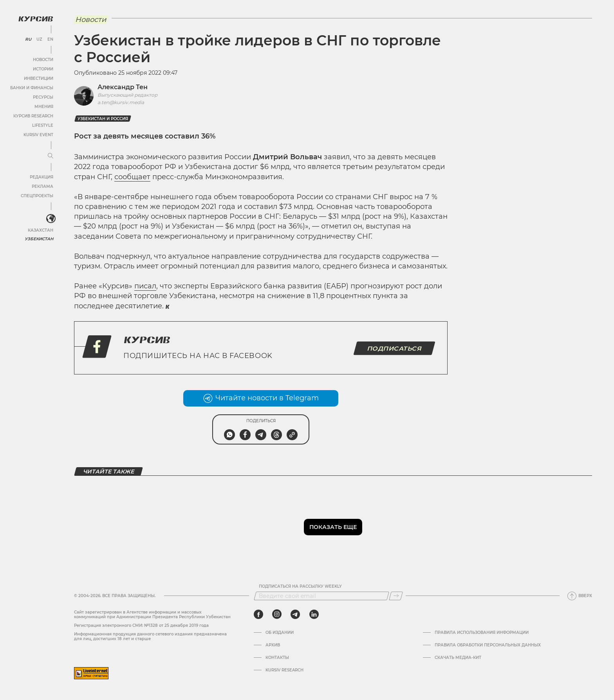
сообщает (132, 177)
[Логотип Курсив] (35, 18)
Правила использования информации (482, 633)
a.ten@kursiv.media (121, 102)
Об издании (280, 633)
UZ (39, 39)
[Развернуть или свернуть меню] (50, 156)
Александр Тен (123, 87)
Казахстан (40, 230)
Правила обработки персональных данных (488, 645)
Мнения (43, 106)
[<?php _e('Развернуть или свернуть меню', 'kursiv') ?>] (51, 219)
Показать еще (333, 527)
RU (28, 39)
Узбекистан (39, 238)
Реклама (42, 186)
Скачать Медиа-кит (458, 658)
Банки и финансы (31, 87)
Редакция (41, 177)
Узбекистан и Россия (103, 119)
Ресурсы (43, 97)
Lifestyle (42, 125)
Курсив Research (33, 116)
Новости (43, 59)
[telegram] (295, 614)
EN (50, 39)
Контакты (277, 658)
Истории (43, 69)
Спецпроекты (37, 195)
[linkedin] (314, 614)
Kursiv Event (38, 134)
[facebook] (258, 614)
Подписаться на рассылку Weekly (300, 587)
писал (145, 286)
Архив (273, 645)
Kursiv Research (284, 670)
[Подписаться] (396, 596)
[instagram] (277, 614)
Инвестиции (38, 78)
